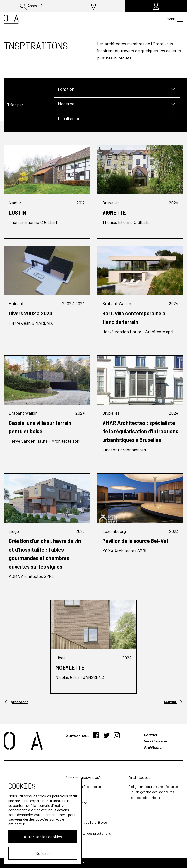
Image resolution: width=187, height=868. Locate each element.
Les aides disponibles (144, 797)
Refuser (43, 853)
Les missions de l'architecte (86, 822)
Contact (151, 735)
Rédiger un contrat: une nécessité (153, 786)
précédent (16, 702)
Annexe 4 (31, 6)
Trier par (15, 105)
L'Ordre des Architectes (83, 786)
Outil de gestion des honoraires (151, 792)
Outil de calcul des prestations (88, 833)
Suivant (174, 702)
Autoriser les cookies (43, 837)
